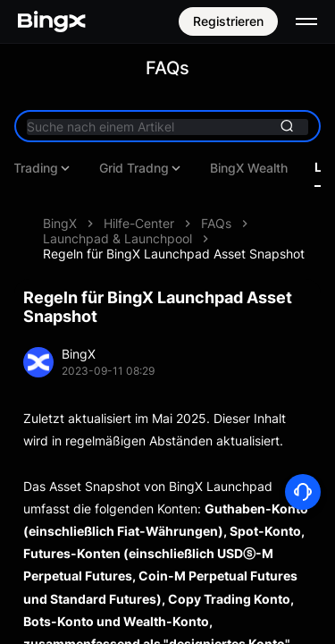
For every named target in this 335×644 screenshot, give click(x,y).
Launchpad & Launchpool (117, 238)
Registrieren (228, 21)
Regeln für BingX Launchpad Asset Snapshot (174, 254)
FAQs (216, 223)
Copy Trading (284, 168)
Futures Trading (156, 168)
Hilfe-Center (139, 223)
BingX (60, 223)
